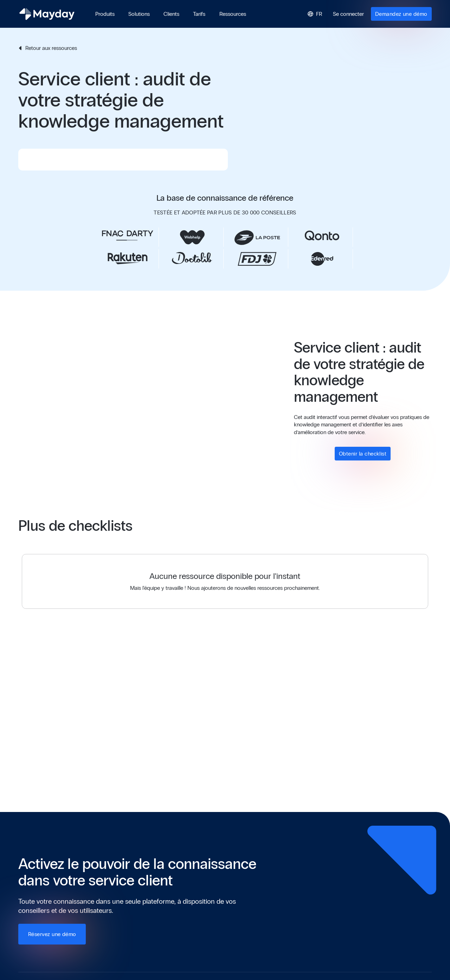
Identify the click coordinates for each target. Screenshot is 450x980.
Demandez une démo (401, 14)
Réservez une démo (52, 934)
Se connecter (348, 14)
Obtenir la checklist (363, 454)
